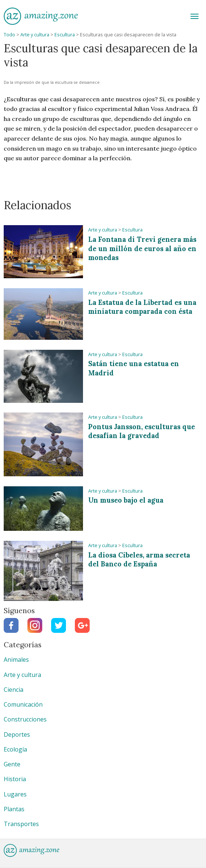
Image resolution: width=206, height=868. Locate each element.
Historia (15, 779)
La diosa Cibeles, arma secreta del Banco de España (139, 560)
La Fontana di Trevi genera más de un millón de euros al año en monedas (142, 249)
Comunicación (23, 704)
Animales (16, 660)
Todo (9, 35)
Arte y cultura (35, 35)
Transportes (21, 824)
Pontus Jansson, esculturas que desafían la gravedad (142, 431)
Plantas (14, 809)
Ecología (15, 749)
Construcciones (25, 719)
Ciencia (14, 690)
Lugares (15, 794)
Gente (12, 764)
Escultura (65, 35)
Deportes (17, 734)
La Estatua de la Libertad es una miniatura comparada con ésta (142, 307)
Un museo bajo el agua (126, 500)
